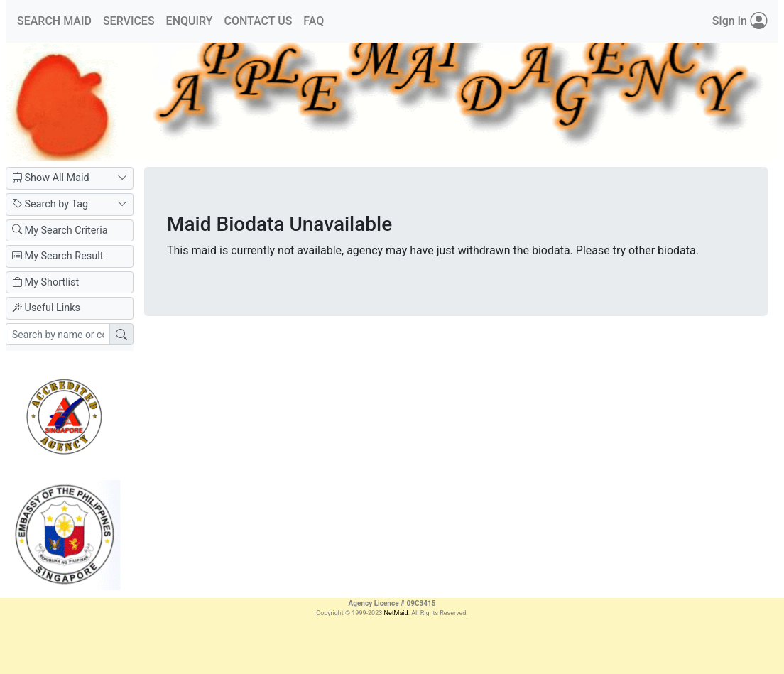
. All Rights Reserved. (438, 613)
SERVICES (129, 21)
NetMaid (396, 613)
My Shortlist (45, 282)
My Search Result (58, 256)
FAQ (314, 21)
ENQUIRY (190, 21)
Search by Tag (70, 205)
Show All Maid (70, 178)
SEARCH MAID (54, 21)
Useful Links (46, 308)
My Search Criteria (60, 230)
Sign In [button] (740, 21)
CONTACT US (258, 21)
